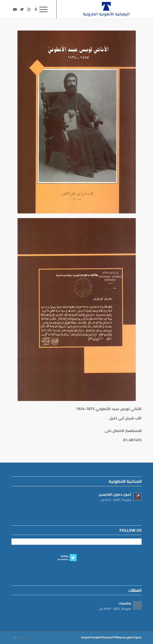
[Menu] (45, 9)
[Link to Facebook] (36, 9)
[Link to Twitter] (22, 9)
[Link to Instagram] (29, 9)
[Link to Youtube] (15, 9)
